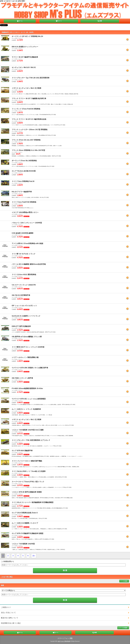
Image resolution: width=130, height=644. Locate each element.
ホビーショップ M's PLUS (64, 641)
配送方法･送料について (10, 618)
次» (34, 556)
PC (71, 638)
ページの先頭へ (124, 581)
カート (59, 21)
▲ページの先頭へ (123, 628)
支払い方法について (8, 613)
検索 (100, 21)
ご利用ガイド (6, 607)
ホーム (20, 21)
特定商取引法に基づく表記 (11, 623)
